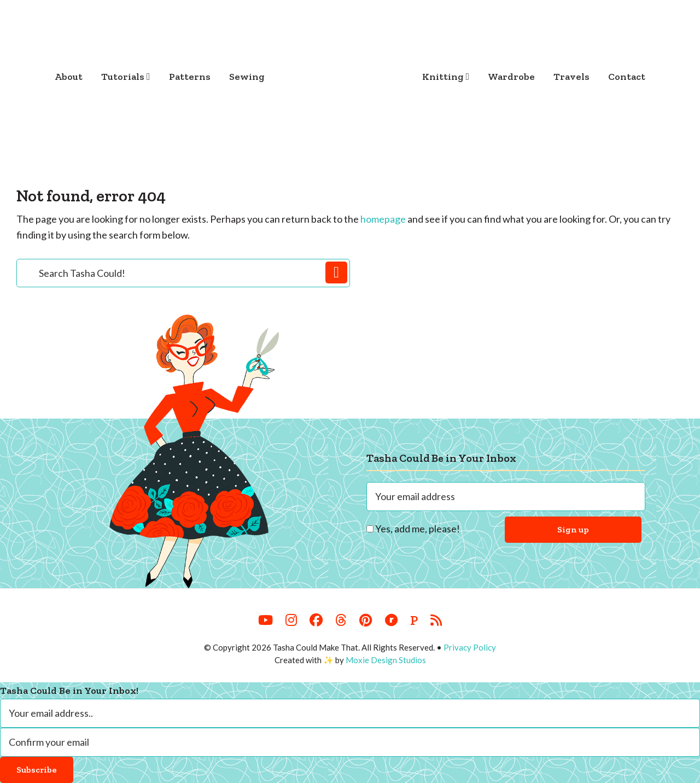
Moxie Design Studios (386, 660)
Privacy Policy (470, 647)
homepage (383, 219)
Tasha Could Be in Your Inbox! (69, 691)
